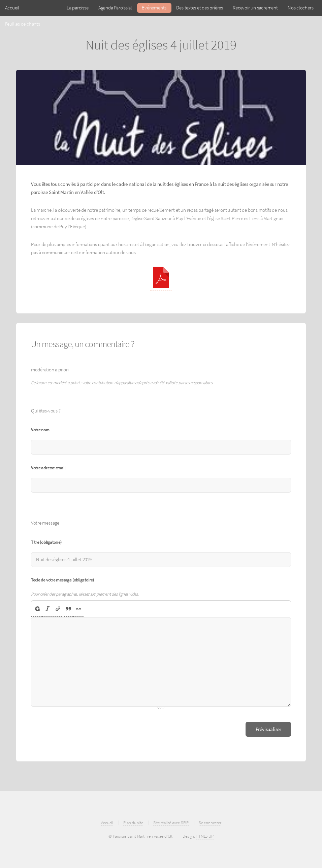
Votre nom (40, 430)
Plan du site (133, 823)
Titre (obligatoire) (46, 542)
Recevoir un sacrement (255, 8)
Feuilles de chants (23, 24)
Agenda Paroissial (115, 8)
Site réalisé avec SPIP (171, 823)
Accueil (12, 8)
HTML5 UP (204, 836)
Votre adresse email (48, 468)
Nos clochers (300, 8)
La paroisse (78, 8)
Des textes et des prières (200, 8)
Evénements (154, 8)
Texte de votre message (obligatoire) (62, 580)
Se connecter (210, 823)
